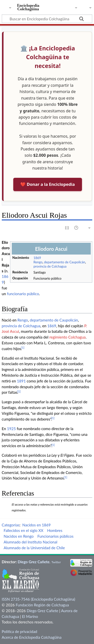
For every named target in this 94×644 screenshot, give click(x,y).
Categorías (11, 525)
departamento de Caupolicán (65, 262)
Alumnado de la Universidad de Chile (34, 548)
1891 (21, 381)
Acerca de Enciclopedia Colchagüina (32, 637)
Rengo (38, 262)
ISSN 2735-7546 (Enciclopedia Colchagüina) (38, 599)
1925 (11, 429)
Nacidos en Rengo (19, 536)
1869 (37, 258)
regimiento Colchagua (68, 337)
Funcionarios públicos (55, 536)
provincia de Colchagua (50, 266)
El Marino (30, 616)
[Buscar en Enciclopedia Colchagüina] (47, 19)
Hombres (55, 530)
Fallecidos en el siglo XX (23, 530)
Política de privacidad (19, 631)
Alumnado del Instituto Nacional (30, 542)
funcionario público (23, 294)
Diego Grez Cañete (34, 562)
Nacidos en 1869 (36, 525)
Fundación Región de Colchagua (42, 605)
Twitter (56, 562)
